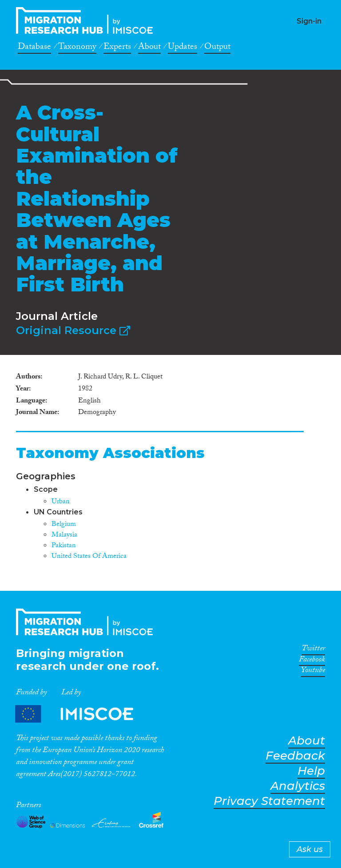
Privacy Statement (269, 801)
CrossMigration (87, 20)
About (149, 48)
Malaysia (64, 536)
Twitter (313, 650)
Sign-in (309, 21)
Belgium (64, 525)
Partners (82, 714)
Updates (182, 48)
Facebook (312, 661)
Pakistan (64, 546)
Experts (117, 48)
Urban (61, 502)
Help (311, 771)
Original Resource (73, 330)
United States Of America (89, 557)
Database (34, 48)
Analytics (298, 786)
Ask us (310, 849)
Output (217, 48)
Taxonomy (77, 48)
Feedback (295, 756)
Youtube (313, 672)
